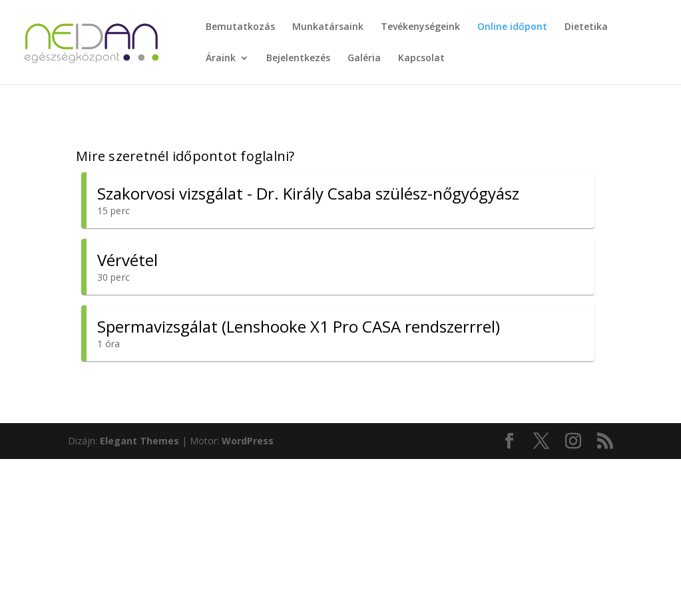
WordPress (248, 441)
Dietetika (586, 27)
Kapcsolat (421, 59)
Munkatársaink (328, 27)
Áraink (221, 59)
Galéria (364, 59)
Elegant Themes (139, 441)
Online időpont (512, 27)
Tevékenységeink (420, 27)
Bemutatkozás (240, 27)
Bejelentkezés (298, 59)
